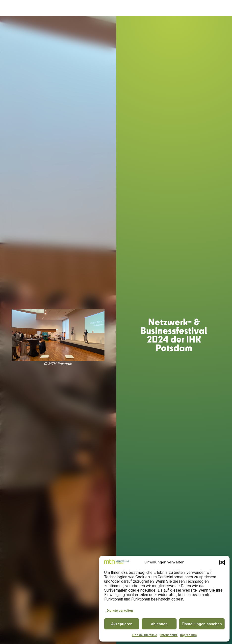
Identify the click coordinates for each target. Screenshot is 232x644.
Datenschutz (169, 635)
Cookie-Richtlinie (145, 635)
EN (222, 8)
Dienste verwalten (120, 611)
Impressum (188, 635)
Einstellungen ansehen (202, 624)
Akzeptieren (122, 624)
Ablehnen (159, 624)
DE (213, 8)
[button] (222, 562)
